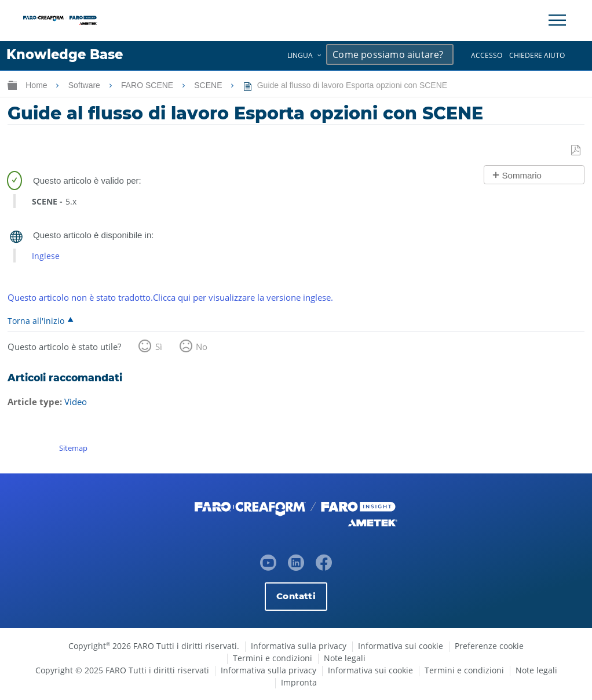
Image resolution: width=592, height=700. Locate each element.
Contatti (296, 596)
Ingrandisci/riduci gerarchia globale (12, 85)
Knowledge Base (65, 54)
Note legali (345, 658)
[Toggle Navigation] (557, 20)
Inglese (46, 256)
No (202, 347)
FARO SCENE (148, 85)
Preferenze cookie (489, 646)
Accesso (487, 55)
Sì (159, 347)
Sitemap (73, 448)
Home (37, 85)
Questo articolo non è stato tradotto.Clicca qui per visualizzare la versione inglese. (170, 297)
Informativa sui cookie (401, 646)
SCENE (209, 85)
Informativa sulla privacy (299, 646)
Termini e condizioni (273, 658)
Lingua (300, 55)
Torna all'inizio (36, 320)
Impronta (299, 682)
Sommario (522, 175)
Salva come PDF (576, 151)
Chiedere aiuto (537, 55)
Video (76, 402)
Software (85, 85)
